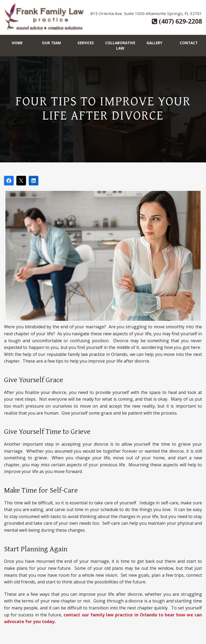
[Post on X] (21, 181)
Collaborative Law (120, 45)
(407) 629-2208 (177, 21)
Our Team (51, 43)
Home (17, 43)
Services (86, 43)
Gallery (154, 43)
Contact (189, 43)
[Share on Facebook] (9, 181)
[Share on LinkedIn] (34, 181)
